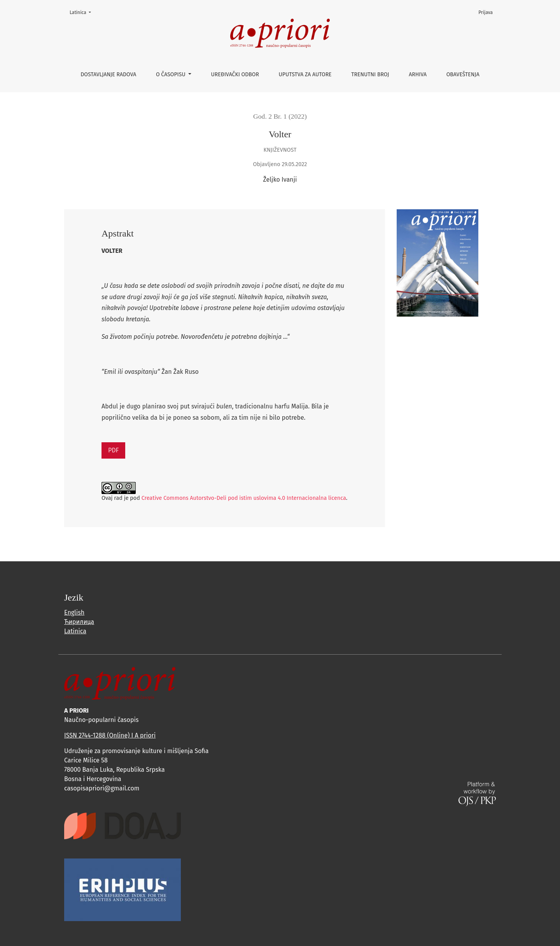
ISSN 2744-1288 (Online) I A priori (110, 735)
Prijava (486, 12)
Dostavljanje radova (108, 74)
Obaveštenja (463, 74)
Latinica (83, 12)
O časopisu (171, 74)
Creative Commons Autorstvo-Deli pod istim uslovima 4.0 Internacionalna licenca (244, 498)
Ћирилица (79, 622)
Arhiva (418, 74)
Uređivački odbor (235, 74)
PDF (113, 450)
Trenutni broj (370, 74)
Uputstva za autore (305, 74)
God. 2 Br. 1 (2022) (280, 116)
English (74, 612)
